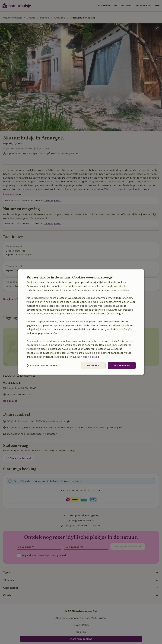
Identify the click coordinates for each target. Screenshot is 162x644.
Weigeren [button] (93, 365)
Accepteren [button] (122, 365)
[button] (42, 365)
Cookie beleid (91, 357)
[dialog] (81, 322)
